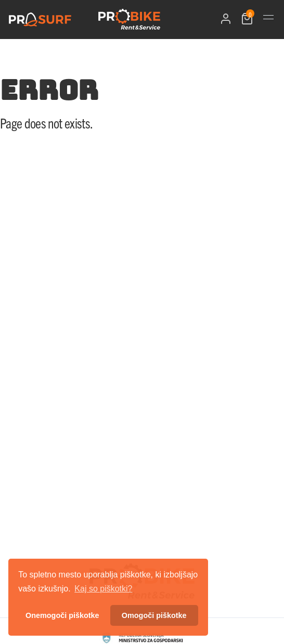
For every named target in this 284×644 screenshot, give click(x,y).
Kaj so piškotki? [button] (103, 589)
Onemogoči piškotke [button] (62, 615)
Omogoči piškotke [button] (154, 615)
